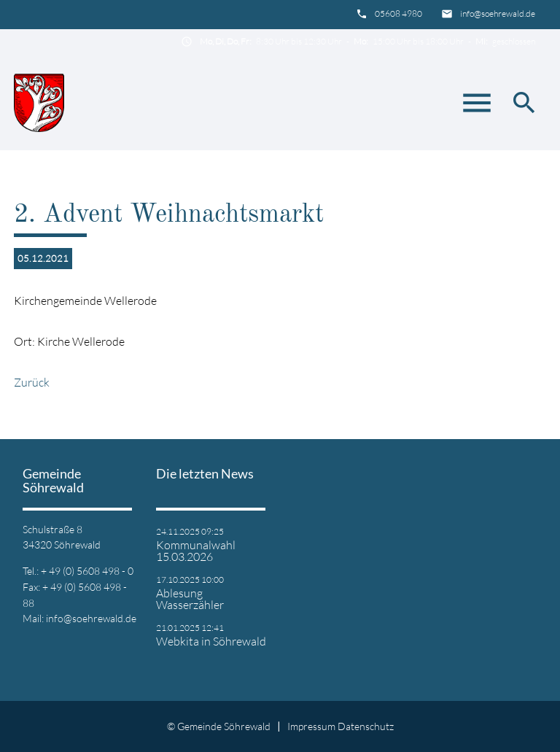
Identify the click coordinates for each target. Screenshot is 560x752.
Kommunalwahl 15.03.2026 (196, 551)
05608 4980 (398, 13)
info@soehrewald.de (498, 13)
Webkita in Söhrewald (211, 641)
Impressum (311, 726)
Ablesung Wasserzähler (190, 599)
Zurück (32, 382)
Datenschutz (366, 726)
